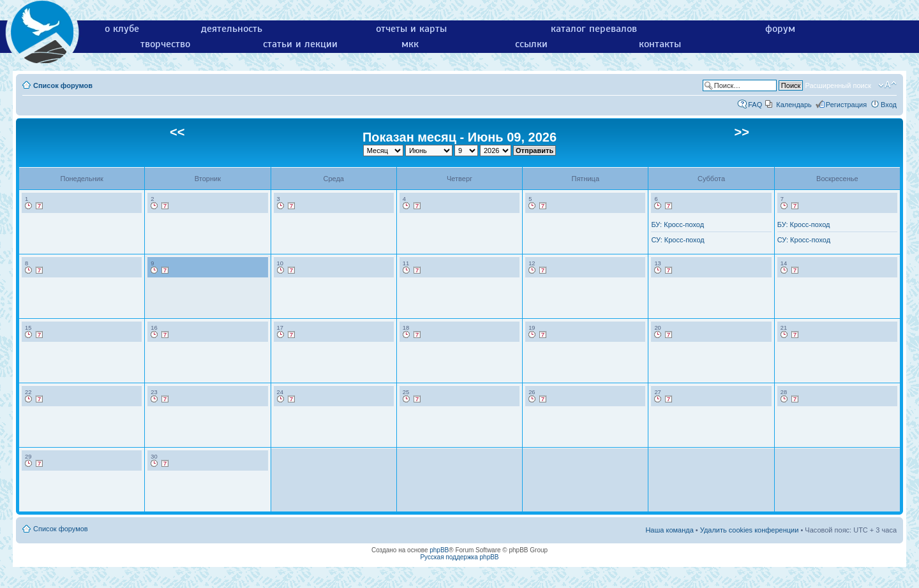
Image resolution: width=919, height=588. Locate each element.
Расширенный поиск (838, 85)
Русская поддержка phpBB (459, 557)
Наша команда (669, 530)
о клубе (122, 29)
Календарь (794, 105)
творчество (165, 44)
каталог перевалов (594, 29)
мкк (410, 44)
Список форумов (63, 85)
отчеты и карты (411, 29)
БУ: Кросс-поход (677, 224)
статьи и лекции (300, 44)
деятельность (232, 29)
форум (780, 29)
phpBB (439, 550)
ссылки (531, 44)
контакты (660, 44)
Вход (889, 105)
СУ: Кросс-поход (677, 240)
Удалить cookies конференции (750, 530)
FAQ (755, 105)
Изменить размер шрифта (887, 85)
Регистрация (846, 105)
